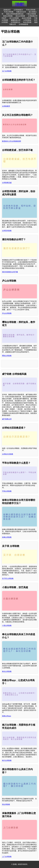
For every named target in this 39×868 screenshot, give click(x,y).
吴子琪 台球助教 (8, 578)
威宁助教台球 (7, 419)
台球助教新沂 (18, 10)
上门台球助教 (7, 857)
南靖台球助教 (8, 16)
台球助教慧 (6, 106)
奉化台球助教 (7, 671)
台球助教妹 (27, 20)
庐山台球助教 (7, 313)
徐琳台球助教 (7, 537)
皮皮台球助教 (26, 18)
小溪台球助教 (7, 626)
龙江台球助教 (14, 18)
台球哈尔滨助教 (8, 454)
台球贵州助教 (7, 231)
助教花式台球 (21, 12)
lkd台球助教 (27, 22)
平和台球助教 (31, 10)
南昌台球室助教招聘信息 (15, 14)
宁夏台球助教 (31, 14)
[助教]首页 (7, 10)
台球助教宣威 (7, 183)
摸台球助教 (6, 804)
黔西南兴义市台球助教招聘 (12, 141)
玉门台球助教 (7, 71)
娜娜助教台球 (16, 20)
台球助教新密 (23, 24)
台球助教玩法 (15, 22)
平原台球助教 (9, 12)
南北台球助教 (20, 16)
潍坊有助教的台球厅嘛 (10, 272)
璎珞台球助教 (7, 356)
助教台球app (7, 716)
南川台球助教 (7, 760)
